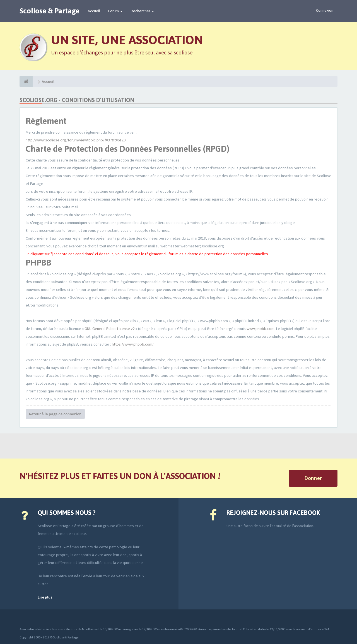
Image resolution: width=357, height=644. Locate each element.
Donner (313, 478)
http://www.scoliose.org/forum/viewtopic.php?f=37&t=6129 (76, 140)
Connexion (325, 10)
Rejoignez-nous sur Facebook (273, 513)
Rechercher (142, 11)
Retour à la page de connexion (55, 414)
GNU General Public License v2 (110, 329)
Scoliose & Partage (50, 11)
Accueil (94, 11)
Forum (115, 11)
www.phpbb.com (260, 329)
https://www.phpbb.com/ (133, 344)
